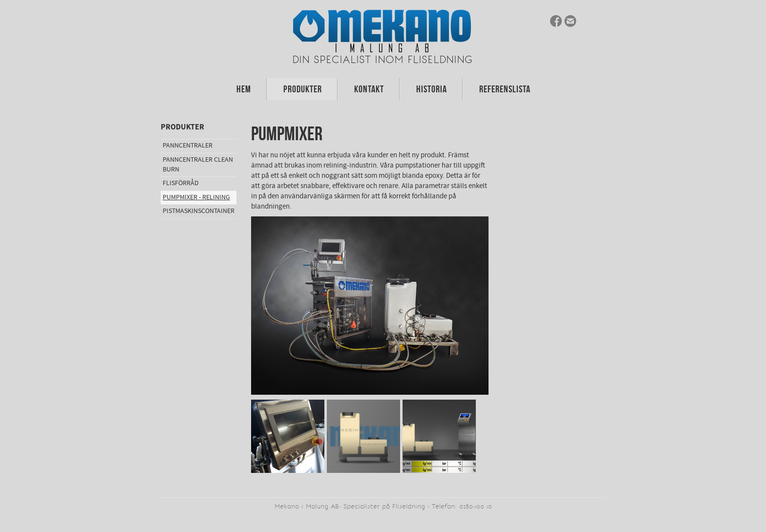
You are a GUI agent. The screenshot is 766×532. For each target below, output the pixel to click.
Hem (244, 89)
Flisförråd (181, 183)
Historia (432, 89)
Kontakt (369, 89)
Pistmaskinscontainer (199, 211)
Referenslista (505, 89)
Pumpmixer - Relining (196, 197)
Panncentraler (188, 146)
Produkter (303, 89)
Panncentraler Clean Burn (198, 165)
